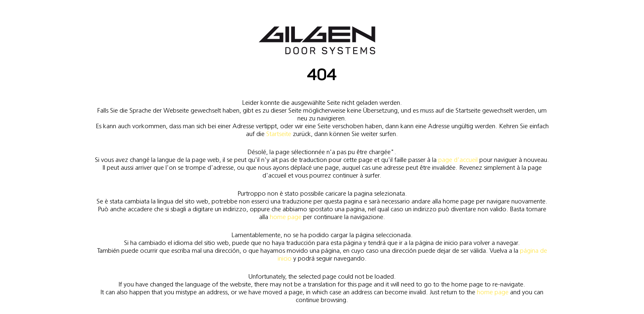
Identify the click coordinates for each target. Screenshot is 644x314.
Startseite (279, 134)
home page (286, 217)
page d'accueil (458, 160)
